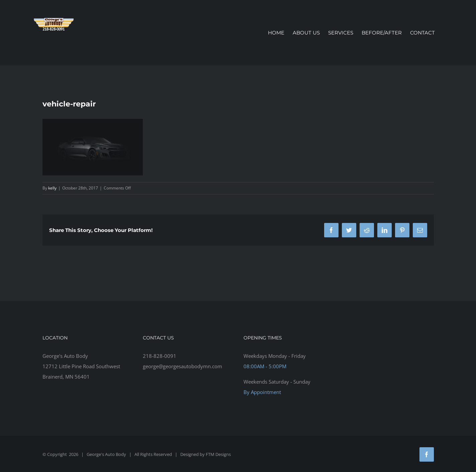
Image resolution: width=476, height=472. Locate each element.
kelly (52, 188)
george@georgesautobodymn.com (182, 366)
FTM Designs (218, 454)
